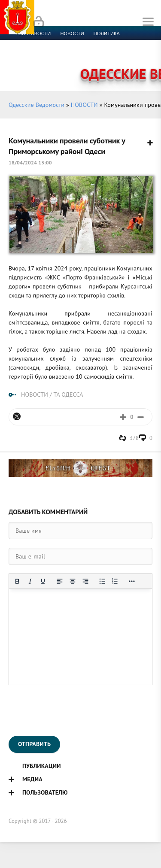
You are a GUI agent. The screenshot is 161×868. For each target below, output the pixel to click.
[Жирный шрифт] (17, 581)
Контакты (52, 64)
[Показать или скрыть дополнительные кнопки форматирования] (132, 581)
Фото (22, 64)
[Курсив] (30, 581)
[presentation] (74, 710)
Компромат (106, 54)
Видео (139, 54)
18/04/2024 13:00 (30, 162)
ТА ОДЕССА (68, 395)
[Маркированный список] (102, 581)
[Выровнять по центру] (73, 581)
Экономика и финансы (46, 44)
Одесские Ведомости (36, 105)
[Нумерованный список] (115, 581)
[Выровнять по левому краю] (60, 581)
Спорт (95, 44)
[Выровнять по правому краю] (85, 581)
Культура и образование (49, 54)
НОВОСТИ (84, 105)
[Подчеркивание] (43, 581)
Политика (107, 33)
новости (72, 33)
